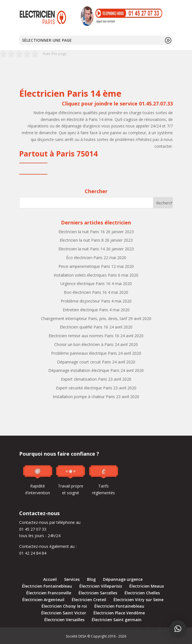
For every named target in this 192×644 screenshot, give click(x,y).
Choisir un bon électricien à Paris (84, 344)
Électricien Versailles (64, 620)
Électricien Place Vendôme (119, 613)
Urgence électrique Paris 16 (85, 284)
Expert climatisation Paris (84, 379)
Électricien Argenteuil (43, 600)
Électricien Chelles (142, 593)
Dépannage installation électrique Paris (84, 370)
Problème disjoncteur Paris (85, 301)
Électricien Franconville (49, 593)
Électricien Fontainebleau (47, 586)
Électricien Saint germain (117, 620)
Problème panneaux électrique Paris (84, 353)
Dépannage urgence (123, 579)
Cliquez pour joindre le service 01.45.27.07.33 (117, 103)
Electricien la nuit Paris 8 (82, 240)
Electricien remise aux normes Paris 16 (84, 336)
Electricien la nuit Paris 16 (82, 232)
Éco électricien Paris (84, 258)
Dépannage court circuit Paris (84, 362)
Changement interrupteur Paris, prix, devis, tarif (84, 318)
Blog (91, 579)
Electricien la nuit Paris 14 (82, 249)
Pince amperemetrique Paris (84, 266)
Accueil (50, 579)
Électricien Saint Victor (64, 613)
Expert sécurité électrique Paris (84, 388)
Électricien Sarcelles (98, 593)
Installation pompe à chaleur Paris (84, 397)
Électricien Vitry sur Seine (138, 600)
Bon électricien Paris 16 (85, 292)
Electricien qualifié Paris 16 (84, 327)
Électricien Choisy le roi (64, 606)
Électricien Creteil (89, 600)
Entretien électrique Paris (85, 310)
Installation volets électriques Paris (85, 275)
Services (72, 579)
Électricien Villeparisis (101, 586)
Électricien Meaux (147, 586)
